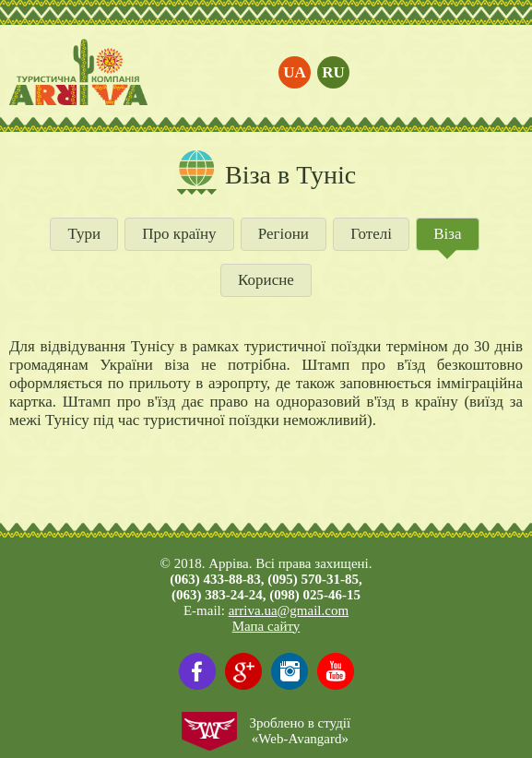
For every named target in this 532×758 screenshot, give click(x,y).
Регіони (284, 234)
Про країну (179, 234)
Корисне (266, 280)
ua (295, 72)
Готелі (371, 234)
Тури (84, 234)
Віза (447, 234)
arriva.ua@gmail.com (289, 610)
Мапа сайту (266, 626)
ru (333, 72)
